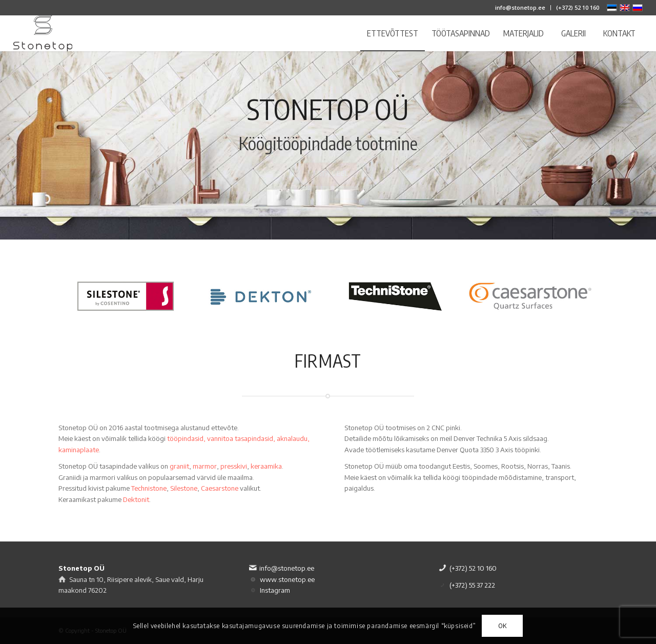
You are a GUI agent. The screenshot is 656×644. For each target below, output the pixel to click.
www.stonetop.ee (287, 579)
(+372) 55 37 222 (472, 585)
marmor (205, 466)
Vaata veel (328, 179)
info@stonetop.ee (520, 7)
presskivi (234, 466)
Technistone (149, 488)
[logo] (43, 33)
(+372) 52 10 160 (578, 7)
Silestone (184, 488)
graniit (179, 466)
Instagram (275, 590)
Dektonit (136, 499)
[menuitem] (520, 8)
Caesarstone (220, 488)
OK (503, 626)
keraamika (266, 466)
